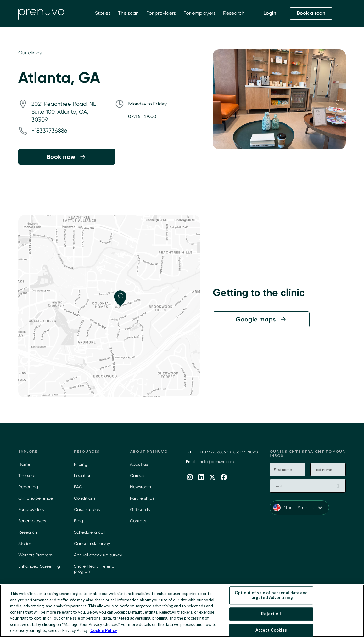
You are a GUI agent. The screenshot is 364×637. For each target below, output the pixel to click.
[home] (41, 13)
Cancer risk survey (92, 543)
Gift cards (140, 509)
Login (270, 13)
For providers (161, 13)
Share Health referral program (95, 569)
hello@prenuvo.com (217, 462)
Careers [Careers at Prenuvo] (138, 475)
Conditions (85, 498)
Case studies (87, 509)
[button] (299, 508)
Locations (84, 475)
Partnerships (142, 498)
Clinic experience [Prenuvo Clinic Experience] (36, 498)
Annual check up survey (98, 555)
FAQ (78, 487)
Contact (138, 521)
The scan (128, 13)
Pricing (81, 464)
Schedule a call (90, 532)
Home (24, 464)
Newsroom (140, 487)
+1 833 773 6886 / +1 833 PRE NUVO (229, 452)
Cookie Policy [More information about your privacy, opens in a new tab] (104, 630)
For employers (199, 13)
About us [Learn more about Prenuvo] (139, 464)
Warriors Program (35, 555)
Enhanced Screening (39, 566)
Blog (78, 521)
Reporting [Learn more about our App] (28, 487)
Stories (103, 13)
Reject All (271, 614)
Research (234, 13)
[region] (182, 611)
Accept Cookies (271, 630)
